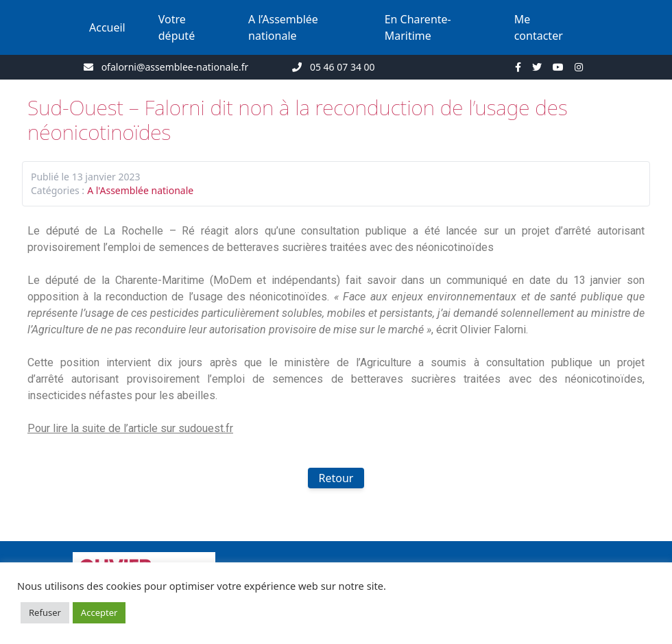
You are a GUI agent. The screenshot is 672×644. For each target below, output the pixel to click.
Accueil (107, 27)
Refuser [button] (45, 612)
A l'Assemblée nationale (140, 190)
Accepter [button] (99, 612)
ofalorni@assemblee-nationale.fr (175, 67)
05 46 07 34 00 (343, 67)
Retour (336, 478)
